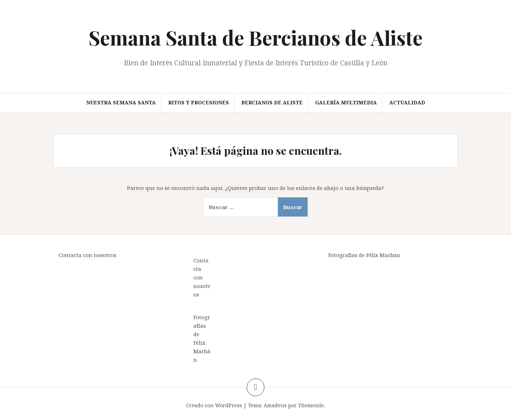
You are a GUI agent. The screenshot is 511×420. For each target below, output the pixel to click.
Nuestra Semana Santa (121, 102)
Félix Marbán (202, 351)
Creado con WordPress (214, 405)
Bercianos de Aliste (272, 102)
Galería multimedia (346, 102)
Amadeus (275, 405)
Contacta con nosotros (87, 255)
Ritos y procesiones (199, 102)
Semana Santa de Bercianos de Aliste (256, 37)
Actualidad (407, 102)
